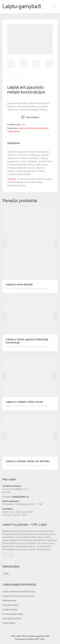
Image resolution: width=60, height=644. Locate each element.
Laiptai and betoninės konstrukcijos (19, 592)
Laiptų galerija (13, 131)
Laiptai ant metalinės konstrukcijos (33, 128)
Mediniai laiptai (9, 601)
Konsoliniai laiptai (10, 605)
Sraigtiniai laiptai (10, 610)
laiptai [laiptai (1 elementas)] (6, 574)
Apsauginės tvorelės (12, 619)
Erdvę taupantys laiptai (13, 614)
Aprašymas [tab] (14, 143)
